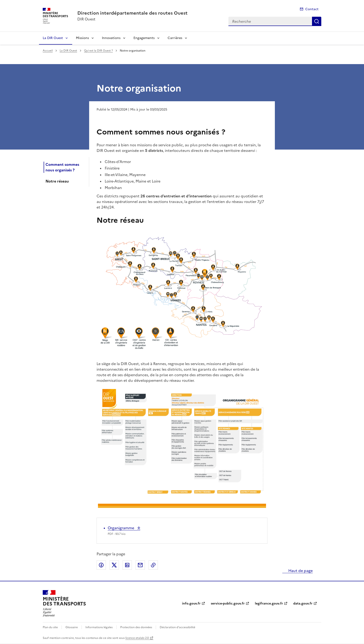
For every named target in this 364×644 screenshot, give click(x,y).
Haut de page (300, 571)
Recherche (317, 21)
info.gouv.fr (191, 603)
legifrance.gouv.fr (269, 603)
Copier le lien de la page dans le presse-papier (153, 565)
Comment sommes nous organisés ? (62, 167)
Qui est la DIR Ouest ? (98, 51)
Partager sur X (114, 565)
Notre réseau (57, 181)
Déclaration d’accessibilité (177, 627)
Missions (82, 38)
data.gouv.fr (303, 603)
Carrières (175, 38)
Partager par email (140, 565)
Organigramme (121, 528)
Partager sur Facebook (101, 565)
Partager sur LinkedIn (127, 565)
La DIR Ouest (53, 38)
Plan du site (50, 627)
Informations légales (99, 627)
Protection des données (136, 627)
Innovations (111, 38)
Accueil (48, 51)
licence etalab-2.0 (137, 638)
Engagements (144, 38)
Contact (312, 9)
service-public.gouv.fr (228, 603)
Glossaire (72, 627)
